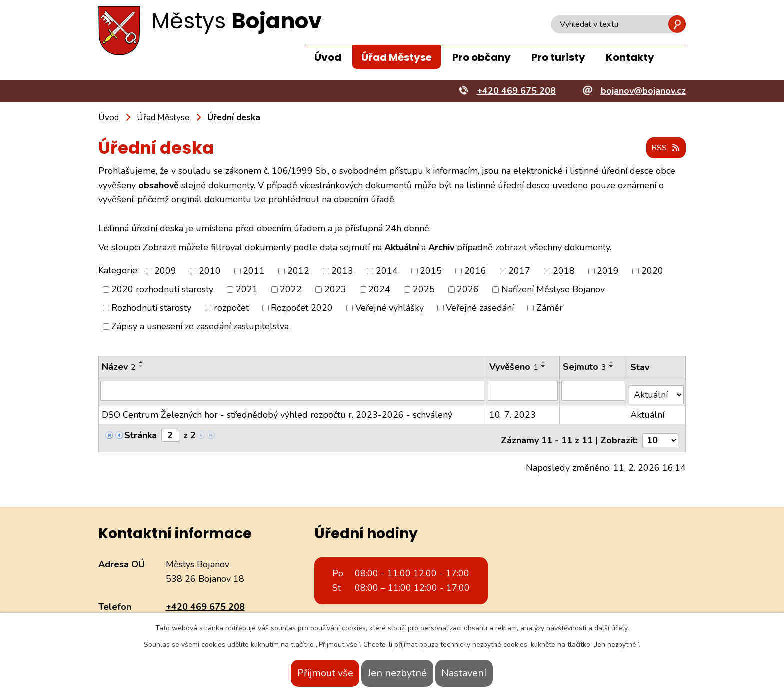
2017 (519, 271)
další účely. (612, 628)
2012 (298, 271)
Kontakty (630, 57)
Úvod (328, 57)
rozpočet (231, 308)
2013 (342, 271)
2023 (335, 290)
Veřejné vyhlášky (390, 308)
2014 (387, 271)
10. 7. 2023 (513, 411)
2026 (468, 290)
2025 (424, 290)
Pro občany (482, 57)
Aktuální (648, 411)
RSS (663, 149)
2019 (608, 271)
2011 (254, 271)
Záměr (550, 308)
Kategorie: (119, 271)
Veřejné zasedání (480, 308)
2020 (652, 271)
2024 (379, 290)
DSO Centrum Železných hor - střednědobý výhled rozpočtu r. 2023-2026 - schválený (277, 411)
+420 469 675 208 (205, 598)
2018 (564, 271)
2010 (210, 271)
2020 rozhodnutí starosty (162, 290)
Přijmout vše (306, 673)
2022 (291, 290)
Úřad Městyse (397, 57)
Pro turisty (558, 57)
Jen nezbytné (397, 673)
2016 (475, 271)
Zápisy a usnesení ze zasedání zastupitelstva (200, 327)
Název (119, 367)
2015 (431, 271)
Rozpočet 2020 (302, 308)
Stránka (141, 431)
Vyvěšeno (514, 367)
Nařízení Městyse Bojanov (553, 290)
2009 (165, 271)
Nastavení (483, 673)
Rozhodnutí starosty (151, 308)
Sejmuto (585, 367)
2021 (247, 290)
